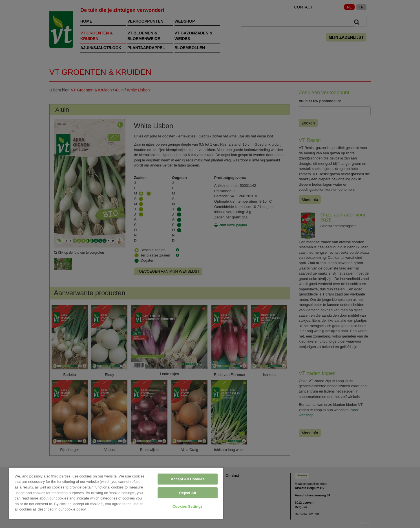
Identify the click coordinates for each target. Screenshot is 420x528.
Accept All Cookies (188, 479)
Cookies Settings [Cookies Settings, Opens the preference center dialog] (188, 506)
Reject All (187, 493)
